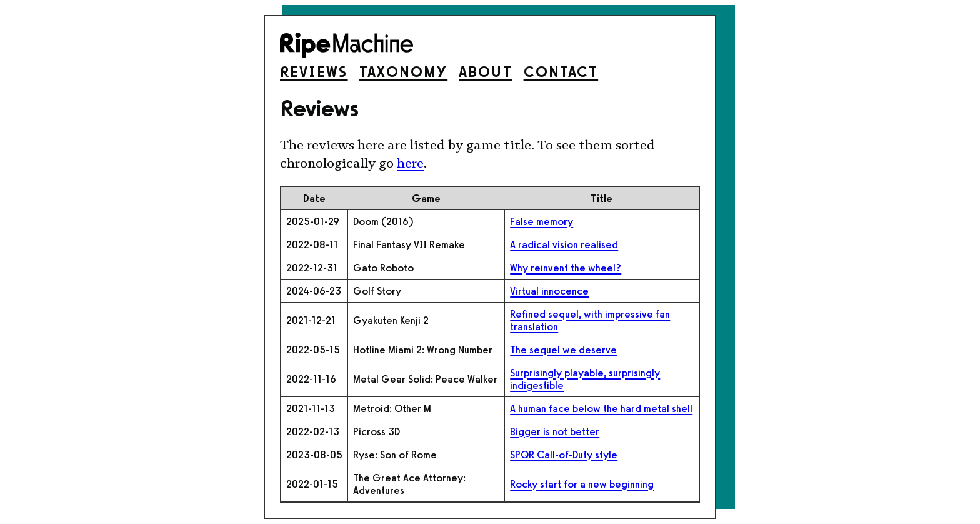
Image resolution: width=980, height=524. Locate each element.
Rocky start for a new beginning (582, 484)
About (485, 72)
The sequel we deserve (563, 350)
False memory (542, 221)
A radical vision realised (564, 244)
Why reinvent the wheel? (566, 268)
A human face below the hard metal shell (601, 408)
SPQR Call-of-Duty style (564, 455)
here (410, 163)
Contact (561, 72)
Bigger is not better (555, 431)
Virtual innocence (549, 291)
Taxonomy (404, 72)
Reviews (314, 72)
